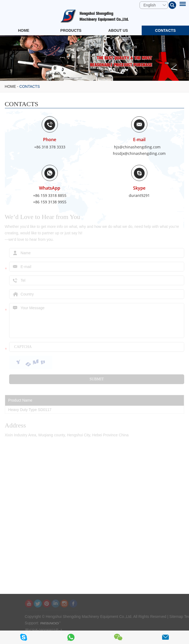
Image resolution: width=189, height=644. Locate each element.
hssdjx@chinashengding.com (139, 153)
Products (71, 30)
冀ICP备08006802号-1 (49, 630)
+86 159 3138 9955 (50, 202)
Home (24, 30)
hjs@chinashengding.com (137, 147)
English (149, 5)
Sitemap (182, 617)
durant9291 (139, 195)
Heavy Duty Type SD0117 (30, 410)
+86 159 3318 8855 (50, 195)
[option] (94, 58)
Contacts (165, 30)
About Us (118, 30)
